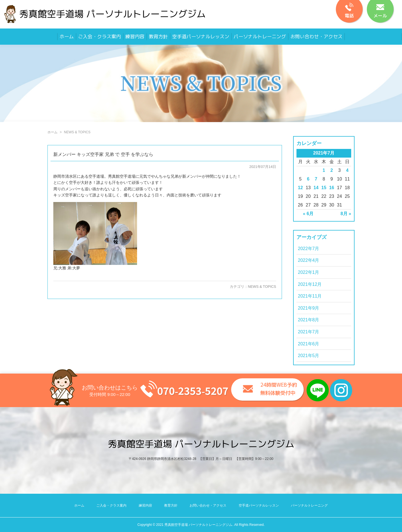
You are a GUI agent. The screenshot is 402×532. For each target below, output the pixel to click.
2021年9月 (309, 308)
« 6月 (308, 214)
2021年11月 (310, 296)
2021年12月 (310, 284)
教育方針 (158, 36)
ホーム (67, 36)
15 (324, 188)
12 (300, 188)
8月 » (346, 214)
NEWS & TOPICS (262, 287)
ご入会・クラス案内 (100, 36)
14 (316, 188)
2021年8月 (309, 320)
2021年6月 (309, 344)
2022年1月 (309, 272)
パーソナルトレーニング (260, 36)
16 (332, 188)
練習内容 (135, 36)
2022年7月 (309, 249)
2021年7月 (309, 332)
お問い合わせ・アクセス (316, 36)
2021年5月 (309, 356)
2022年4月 (309, 260)
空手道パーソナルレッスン (201, 36)
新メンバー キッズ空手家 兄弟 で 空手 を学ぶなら (103, 154)
